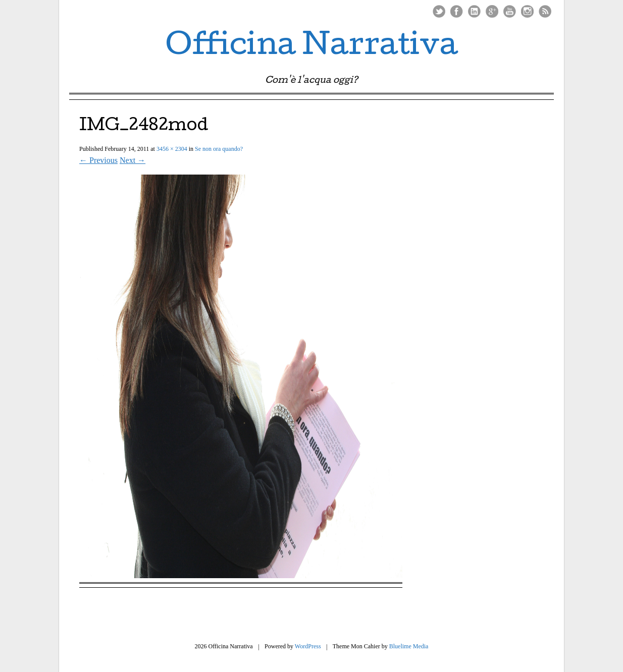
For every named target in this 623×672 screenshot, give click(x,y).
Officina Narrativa (312, 47)
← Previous (98, 160)
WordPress (308, 646)
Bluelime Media (409, 646)
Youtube (510, 11)
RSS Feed (545, 11)
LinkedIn (474, 11)
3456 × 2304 (172, 149)
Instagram (527, 11)
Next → (133, 160)
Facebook (457, 11)
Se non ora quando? (219, 149)
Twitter (439, 11)
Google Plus (492, 11)
